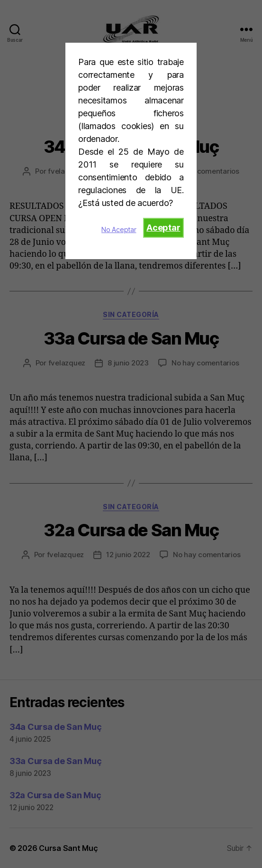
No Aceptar (119, 229)
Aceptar (163, 228)
